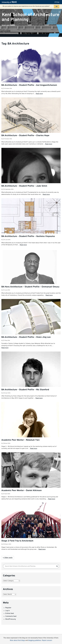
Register (8, 608)
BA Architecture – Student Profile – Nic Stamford (25, 390)
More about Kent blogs (17, 640)
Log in (8, 611)
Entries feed (10, 613)
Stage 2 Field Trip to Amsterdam (17, 541)
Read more (39, 94)
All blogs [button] (57, 2)
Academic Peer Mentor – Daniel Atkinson (21, 491)
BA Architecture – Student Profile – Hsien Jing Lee (26, 337)
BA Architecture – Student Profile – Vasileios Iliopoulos (28, 236)
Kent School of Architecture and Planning (31, 17)
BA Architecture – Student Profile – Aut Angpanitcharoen (29, 85)
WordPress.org (11, 619)
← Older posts (8, 558)
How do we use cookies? (42, 6)
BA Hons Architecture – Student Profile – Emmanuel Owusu (30, 287)
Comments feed (11, 616)
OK (57, 7)
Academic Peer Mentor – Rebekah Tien (20, 440)
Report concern (47, 640)
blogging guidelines (35, 640)
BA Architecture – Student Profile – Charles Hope (25, 136)
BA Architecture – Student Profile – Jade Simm (24, 186)
